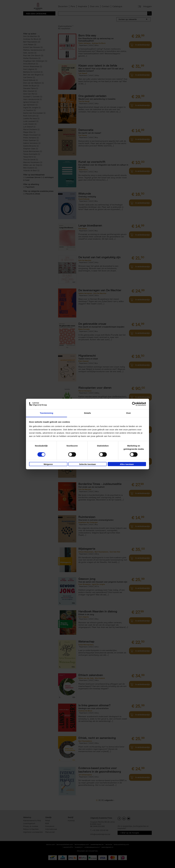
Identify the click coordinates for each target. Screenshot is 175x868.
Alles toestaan (127, 464)
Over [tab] (129, 413)
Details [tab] (87, 413)
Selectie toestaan (88, 464)
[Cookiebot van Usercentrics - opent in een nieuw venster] (134, 404)
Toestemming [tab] (46, 413)
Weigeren (48, 464)
